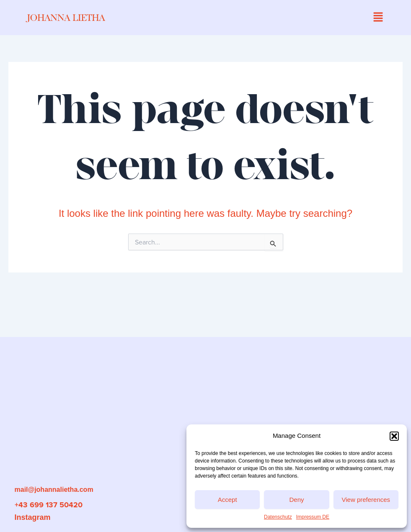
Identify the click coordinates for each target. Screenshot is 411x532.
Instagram (33, 517)
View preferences (366, 500)
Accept (227, 500)
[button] (394, 436)
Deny (296, 500)
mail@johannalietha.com (54, 490)
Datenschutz (278, 517)
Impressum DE (313, 517)
